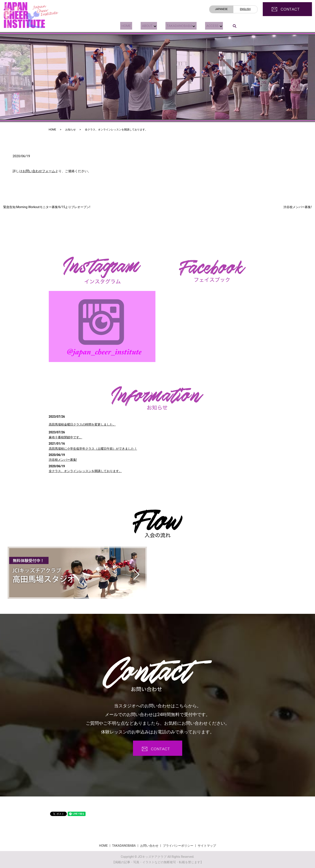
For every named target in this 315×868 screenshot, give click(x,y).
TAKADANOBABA (177, 26)
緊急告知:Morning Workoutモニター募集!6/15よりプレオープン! (47, 207)
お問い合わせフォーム (39, 171)
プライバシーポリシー (178, 846)
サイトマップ (207, 846)
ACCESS (211, 26)
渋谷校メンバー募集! (298, 207)
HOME (125, 26)
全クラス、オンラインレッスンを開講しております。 (85, 471)
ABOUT (144, 26)
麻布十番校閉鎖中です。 (66, 437)
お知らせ (71, 130)
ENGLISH (245, 9)
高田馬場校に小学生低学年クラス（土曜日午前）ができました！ (93, 449)
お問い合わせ (149, 846)
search (234, 26)
